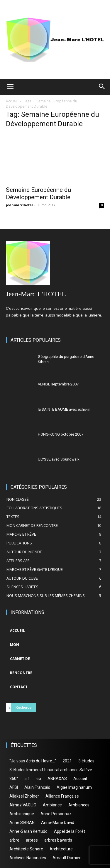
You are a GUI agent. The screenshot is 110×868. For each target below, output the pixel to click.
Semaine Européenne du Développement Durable (38, 193)
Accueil (12, 101)
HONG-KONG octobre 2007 (61, 434)
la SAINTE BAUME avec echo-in (64, 409)
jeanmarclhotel (19, 205)
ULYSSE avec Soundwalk (59, 459)
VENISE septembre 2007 (58, 384)
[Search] (23, 708)
